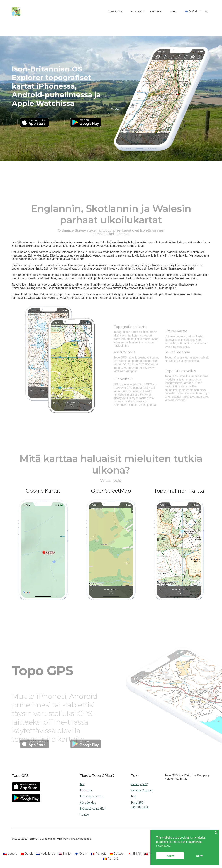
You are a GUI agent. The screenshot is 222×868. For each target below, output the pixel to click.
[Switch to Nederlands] (46, 854)
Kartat (136, 11)
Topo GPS (115, 11)
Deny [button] (199, 856)
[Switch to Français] (99, 854)
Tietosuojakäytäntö (92, 796)
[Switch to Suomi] (81, 854)
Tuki (173, 11)
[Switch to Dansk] (27, 854)
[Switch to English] (65, 854)
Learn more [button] (164, 846)
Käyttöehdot (88, 803)
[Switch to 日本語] (134, 854)
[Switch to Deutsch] (117, 854)
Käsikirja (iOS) (139, 784)
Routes (84, 815)
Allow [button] (170, 856)
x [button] (216, 832)
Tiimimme (86, 790)
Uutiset (156, 11)
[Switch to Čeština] (10, 854)
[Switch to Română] (111, 859)
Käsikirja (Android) (142, 790)
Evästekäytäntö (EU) (93, 809)
